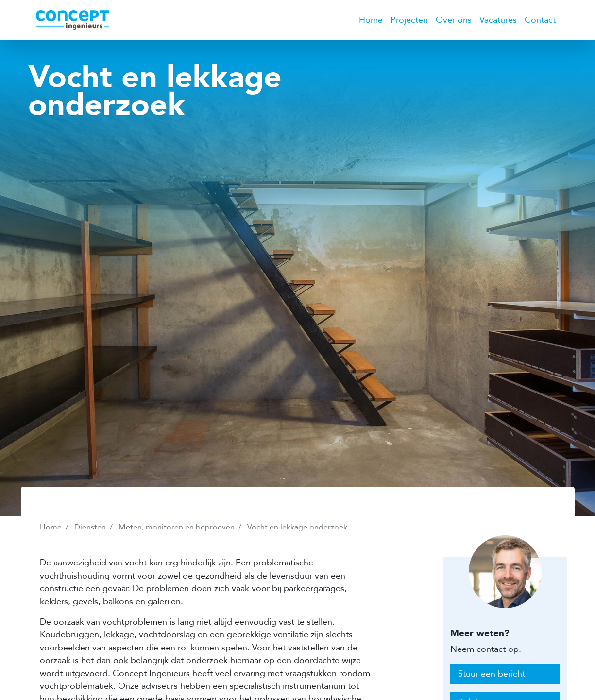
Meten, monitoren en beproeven (177, 527)
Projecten (409, 20)
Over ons (454, 20)
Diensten (90, 527)
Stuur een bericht (492, 674)
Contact (540, 20)
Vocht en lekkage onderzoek (297, 527)
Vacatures (498, 20)
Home (371, 20)
